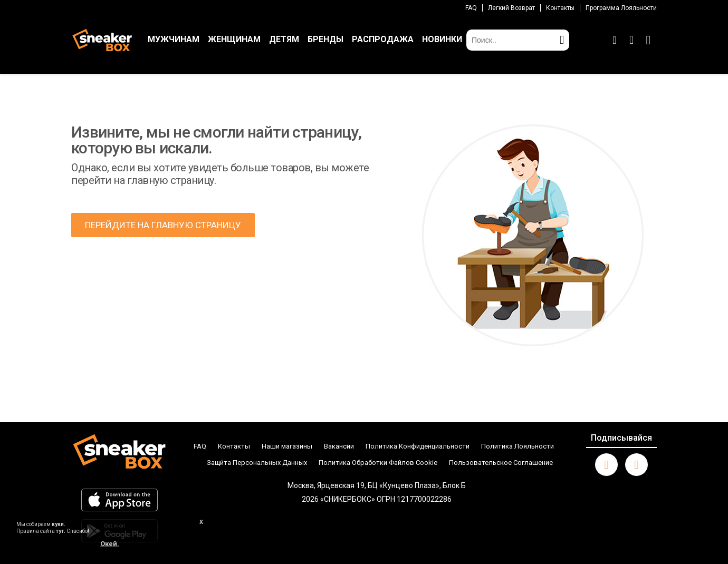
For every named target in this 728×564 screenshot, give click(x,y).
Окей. (110, 544)
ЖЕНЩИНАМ (234, 39)
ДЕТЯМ (284, 39)
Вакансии (339, 446)
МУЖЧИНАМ (174, 39)
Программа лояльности (621, 8)
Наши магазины (287, 446)
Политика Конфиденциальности (418, 446)
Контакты (560, 8)
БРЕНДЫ (325, 39)
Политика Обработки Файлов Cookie (378, 463)
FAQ (471, 8)
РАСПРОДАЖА (383, 39)
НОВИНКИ (442, 39)
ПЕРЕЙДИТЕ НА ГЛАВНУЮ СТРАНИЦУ (163, 225)
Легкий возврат (511, 8)
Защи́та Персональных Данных (257, 463)
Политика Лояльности (518, 446)
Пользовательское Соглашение (501, 463)
